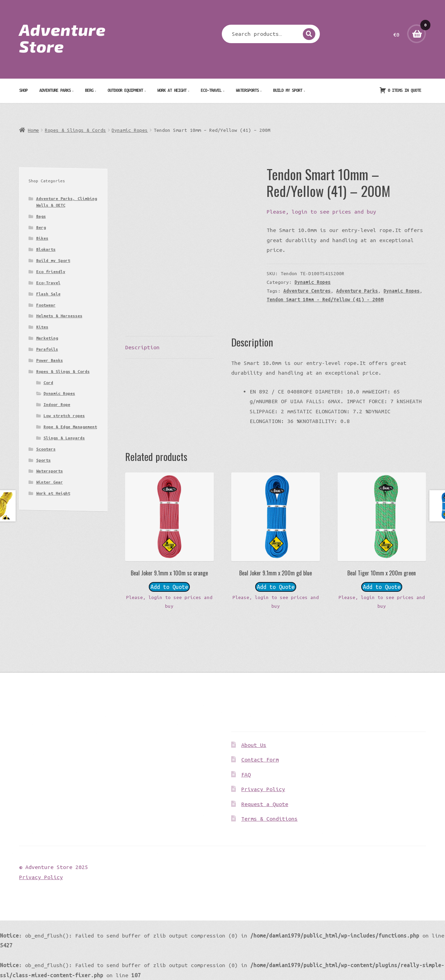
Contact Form (260, 759)
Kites (42, 327)
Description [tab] (142, 347)
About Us (254, 745)
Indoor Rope (57, 404)
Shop (23, 90)
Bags (41, 216)
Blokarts (46, 249)
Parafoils (47, 349)
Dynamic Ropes (130, 130)
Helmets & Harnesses (59, 316)
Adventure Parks (55, 90)
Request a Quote (265, 804)
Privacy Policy (263, 789)
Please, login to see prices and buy (321, 212)
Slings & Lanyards (64, 438)
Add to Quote (169, 587)
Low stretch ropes (64, 416)
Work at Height (172, 90)
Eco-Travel (211, 90)
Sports (43, 460)
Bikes (42, 238)
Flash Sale (48, 294)
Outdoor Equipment (125, 90)
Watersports (247, 90)
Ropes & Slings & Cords (75, 130)
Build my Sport (288, 90)
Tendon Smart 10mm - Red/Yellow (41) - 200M (325, 300)
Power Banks (50, 360)
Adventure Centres (307, 291)
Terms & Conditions (269, 819)
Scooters (46, 449)
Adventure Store (62, 38)
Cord (48, 383)
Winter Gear (50, 482)
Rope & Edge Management (70, 427)
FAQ (246, 774)
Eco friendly (51, 272)
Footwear (46, 305)
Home (33, 130)
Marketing (47, 338)
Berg (89, 90)
